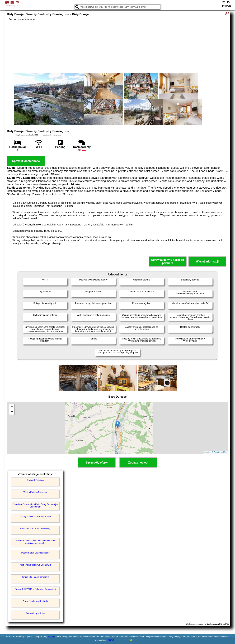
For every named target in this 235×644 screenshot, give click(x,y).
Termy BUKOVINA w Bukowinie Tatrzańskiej (35, 589)
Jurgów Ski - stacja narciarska (36, 577)
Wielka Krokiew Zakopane (36, 492)
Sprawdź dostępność (26, 161)
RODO (111, 640)
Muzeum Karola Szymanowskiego (36, 529)
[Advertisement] (117, 47)
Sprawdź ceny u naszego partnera (168, 261)
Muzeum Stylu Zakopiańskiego (35, 553)
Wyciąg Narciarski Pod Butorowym (35, 516)
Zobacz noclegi (138, 463)
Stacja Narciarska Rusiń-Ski (36, 601)
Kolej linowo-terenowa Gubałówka (36, 565)
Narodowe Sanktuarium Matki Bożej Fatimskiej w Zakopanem (35, 506)
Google (52, 637)
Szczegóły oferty (97, 463)
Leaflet (207, 452)
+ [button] (12, 407)
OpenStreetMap (220, 452)
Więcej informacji (207, 262)
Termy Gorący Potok (36, 613)
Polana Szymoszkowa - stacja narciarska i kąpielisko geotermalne (35, 542)
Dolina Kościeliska (36, 480)
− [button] (12, 412)
